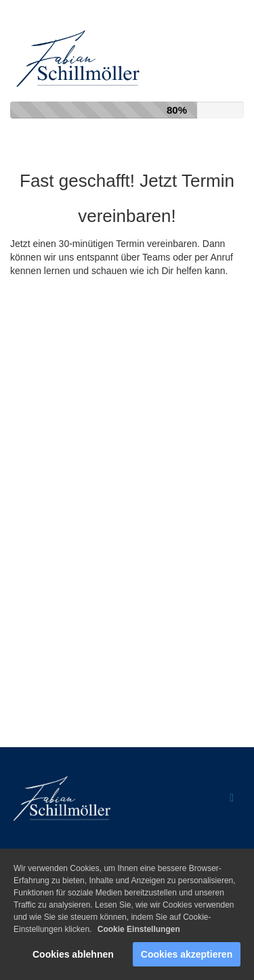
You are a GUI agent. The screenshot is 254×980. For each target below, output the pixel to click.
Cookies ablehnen (73, 954)
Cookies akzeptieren (187, 954)
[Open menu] (232, 798)
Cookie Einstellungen (139, 929)
